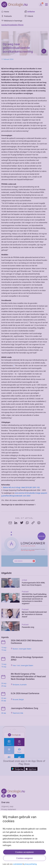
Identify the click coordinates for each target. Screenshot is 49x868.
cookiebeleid (18, 864)
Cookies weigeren (24, 858)
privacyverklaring (30, 864)
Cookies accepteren (24, 852)
